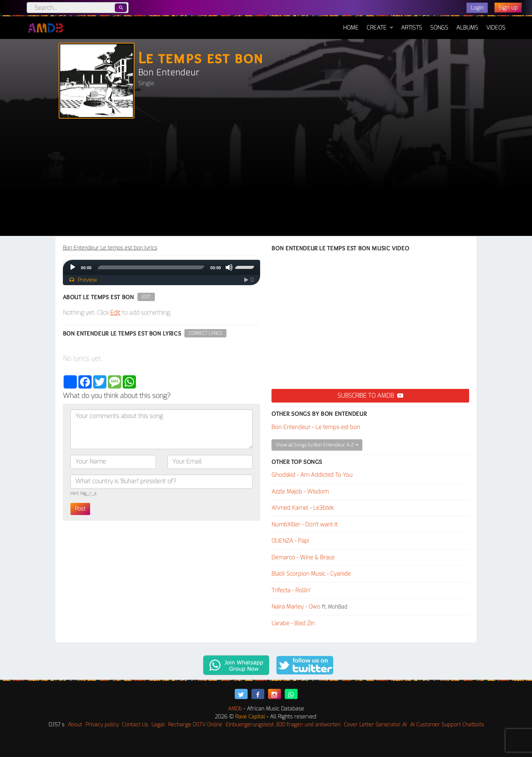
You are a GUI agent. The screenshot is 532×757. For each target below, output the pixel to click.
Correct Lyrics (205, 333)
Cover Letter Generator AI (375, 725)
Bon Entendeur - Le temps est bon (316, 427)
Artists (412, 28)
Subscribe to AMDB (370, 396)
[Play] (73, 267)
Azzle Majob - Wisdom (300, 492)
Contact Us (135, 725)
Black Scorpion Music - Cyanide (311, 574)
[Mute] (229, 267)
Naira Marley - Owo (296, 607)
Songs (439, 28)
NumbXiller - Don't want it (304, 524)
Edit (146, 297)
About (75, 725)
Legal (158, 725)
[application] (162, 267)
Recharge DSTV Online (195, 725)
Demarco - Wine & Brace (303, 557)
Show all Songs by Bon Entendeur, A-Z (317, 445)
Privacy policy (102, 725)
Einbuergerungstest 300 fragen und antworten (283, 725)
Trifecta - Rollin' (291, 590)
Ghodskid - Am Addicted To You (312, 475)
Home (351, 24)
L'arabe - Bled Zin (293, 623)
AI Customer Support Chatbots (447, 725)
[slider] (151, 267)
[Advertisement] (266, 179)
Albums (467, 28)
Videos (496, 28)
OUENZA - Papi (290, 541)
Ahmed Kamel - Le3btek (303, 508)
